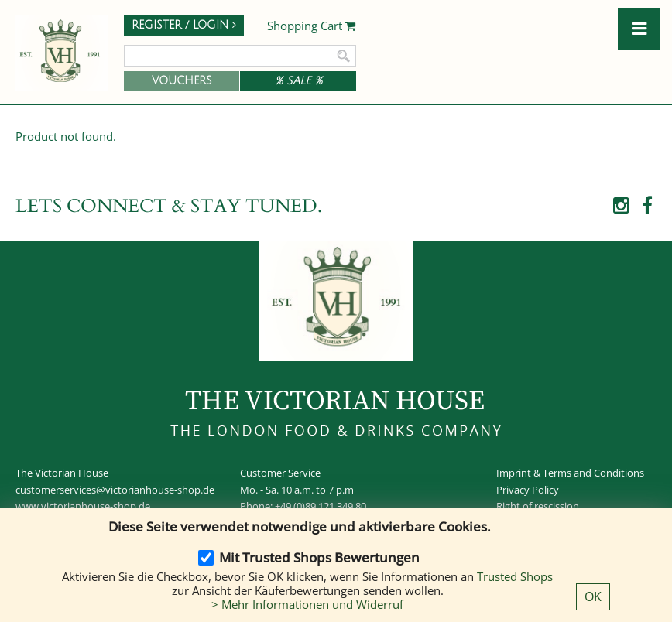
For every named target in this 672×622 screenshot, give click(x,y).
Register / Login (184, 25)
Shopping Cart (312, 26)
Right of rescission (538, 506)
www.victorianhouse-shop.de (83, 506)
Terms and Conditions (593, 473)
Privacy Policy (528, 490)
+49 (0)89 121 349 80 (321, 506)
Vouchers (182, 81)
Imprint (514, 473)
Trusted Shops (515, 576)
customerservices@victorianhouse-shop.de (115, 490)
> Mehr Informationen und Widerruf (307, 604)
